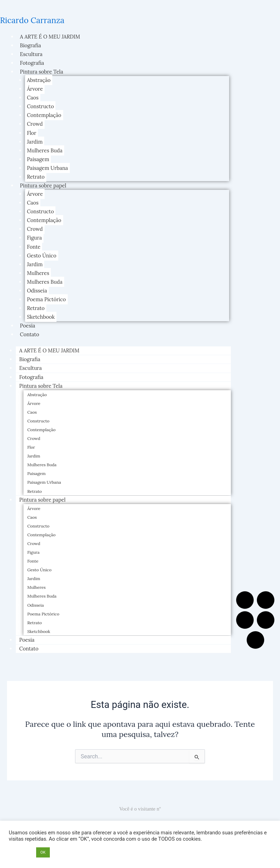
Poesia (28, 326)
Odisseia (37, 291)
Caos (33, 98)
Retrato (36, 177)
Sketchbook (41, 317)
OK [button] (43, 852)
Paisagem (38, 159)
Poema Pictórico (46, 299)
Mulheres (38, 273)
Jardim (35, 142)
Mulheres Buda (45, 150)
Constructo (41, 106)
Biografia (31, 45)
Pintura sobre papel (43, 185)
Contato (30, 334)
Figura (35, 238)
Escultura (31, 54)
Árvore (35, 89)
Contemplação (44, 115)
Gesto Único (42, 256)
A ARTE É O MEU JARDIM (50, 37)
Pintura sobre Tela (42, 72)
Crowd (35, 124)
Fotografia (32, 63)
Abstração (39, 80)
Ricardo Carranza (32, 20)
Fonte (34, 247)
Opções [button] (21, 852)
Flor (32, 133)
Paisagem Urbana (48, 168)
